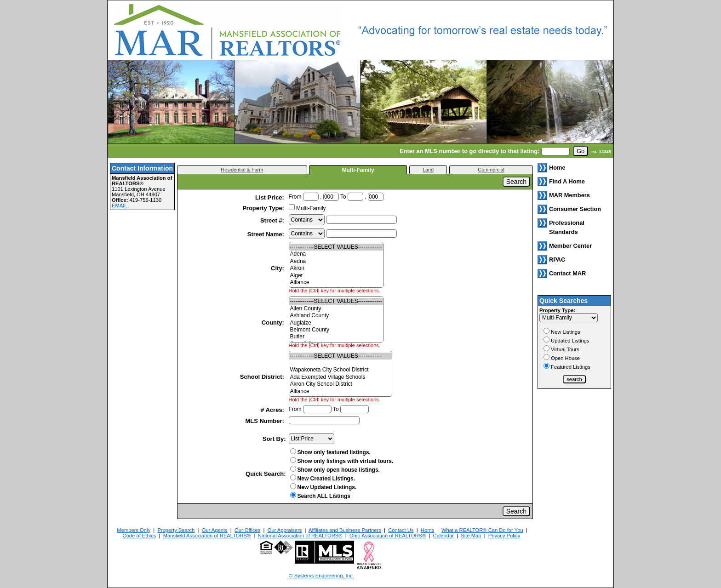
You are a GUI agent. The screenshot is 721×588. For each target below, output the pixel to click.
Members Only (134, 530)
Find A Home (567, 181)
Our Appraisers (285, 530)
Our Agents (215, 530)
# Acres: (273, 410)
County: (274, 323)
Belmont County (336, 330)
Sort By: (274, 439)
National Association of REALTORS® (300, 536)
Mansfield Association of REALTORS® (207, 536)
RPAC (557, 260)
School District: (263, 377)
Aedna (336, 261)
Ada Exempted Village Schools (340, 377)
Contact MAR (567, 273)
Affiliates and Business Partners (345, 530)
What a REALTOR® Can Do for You (482, 530)
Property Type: (264, 208)
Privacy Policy (504, 536)
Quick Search (265, 474)
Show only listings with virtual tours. (342, 461)
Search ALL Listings (324, 496)
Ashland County (336, 316)
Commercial (491, 170)
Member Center (570, 246)
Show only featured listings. (330, 452)
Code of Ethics (140, 536)
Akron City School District (340, 384)
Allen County (336, 309)
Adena (336, 254)
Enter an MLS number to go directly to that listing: (469, 151)
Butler (336, 337)
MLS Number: (265, 421)
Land (428, 170)
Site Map (471, 536)
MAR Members (569, 195)
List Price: (270, 197)
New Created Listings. (323, 479)
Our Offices (247, 530)
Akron (336, 268)
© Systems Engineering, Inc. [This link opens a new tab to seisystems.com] (321, 576)
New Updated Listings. (323, 487)
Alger (336, 276)
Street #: (273, 220)
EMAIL (120, 206)
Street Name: (267, 234)
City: (278, 268)
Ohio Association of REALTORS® (388, 536)
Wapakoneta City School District (340, 370)
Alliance (336, 283)
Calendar (443, 536)
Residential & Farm (242, 170)
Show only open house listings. (335, 470)
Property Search (176, 530)
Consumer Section (575, 209)
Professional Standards (567, 227)
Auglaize (336, 323)
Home (428, 530)
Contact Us (401, 530)
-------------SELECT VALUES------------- (336, 247)
